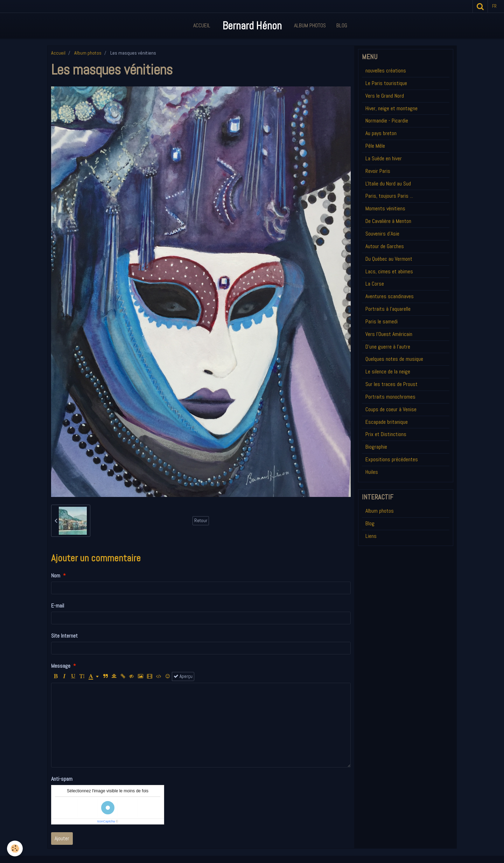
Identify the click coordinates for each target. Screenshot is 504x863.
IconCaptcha (106, 821)
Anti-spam (62, 779)
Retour (201, 521)
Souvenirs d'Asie (382, 234)
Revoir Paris (378, 171)
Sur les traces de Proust (391, 384)
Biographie (376, 447)
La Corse (375, 284)
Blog (342, 25)
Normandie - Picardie (387, 121)
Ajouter (62, 838)
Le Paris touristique (386, 83)
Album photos (88, 53)
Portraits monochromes (390, 397)
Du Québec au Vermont (389, 259)
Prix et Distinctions (386, 434)
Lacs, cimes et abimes (389, 271)
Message (61, 666)
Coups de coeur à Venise (391, 409)
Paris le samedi (381, 321)
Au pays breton (381, 133)
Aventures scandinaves (390, 296)
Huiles (372, 472)
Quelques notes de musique (394, 359)
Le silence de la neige (388, 371)
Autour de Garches (385, 246)
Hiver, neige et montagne (391, 108)
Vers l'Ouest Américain (389, 334)
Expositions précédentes (392, 459)
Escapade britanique (387, 422)
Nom (56, 576)
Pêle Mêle (375, 146)
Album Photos (310, 25)
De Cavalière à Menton (388, 221)
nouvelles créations (386, 71)
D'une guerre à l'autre (388, 347)
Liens (371, 536)
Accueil (202, 25)
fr (494, 6)
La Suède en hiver (384, 158)
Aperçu (183, 676)
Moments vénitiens (385, 208)
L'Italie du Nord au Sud (388, 184)
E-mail (58, 606)
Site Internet (64, 636)
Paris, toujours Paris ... (389, 196)
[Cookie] (15, 848)
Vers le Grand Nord (385, 96)
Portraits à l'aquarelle (388, 309)
